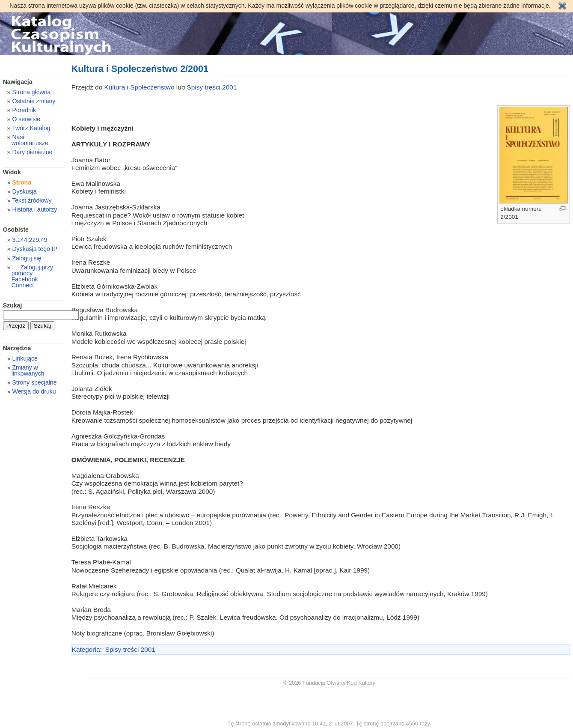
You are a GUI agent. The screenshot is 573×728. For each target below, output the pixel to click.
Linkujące (25, 358)
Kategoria (86, 649)
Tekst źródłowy (32, 200)
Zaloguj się (27, 258)
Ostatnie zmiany (34, 101)
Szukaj (13, 305)
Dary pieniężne (32, 152)
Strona (22, 182)
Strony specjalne (34, 382)
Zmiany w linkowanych (28, 370)
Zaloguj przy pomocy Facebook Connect (32, 276)
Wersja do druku (34, 391)
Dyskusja (24, 191)
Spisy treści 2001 (212, 87)
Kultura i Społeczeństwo (140, 87)
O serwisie (26, 119)
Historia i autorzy (34, 209)
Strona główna (31, 92)
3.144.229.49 (30, 240)
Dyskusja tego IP (35, 249)
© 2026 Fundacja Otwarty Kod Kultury (329, 683)
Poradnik (24, 110)
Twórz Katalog (31, 128)
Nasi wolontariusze (30, 140)
